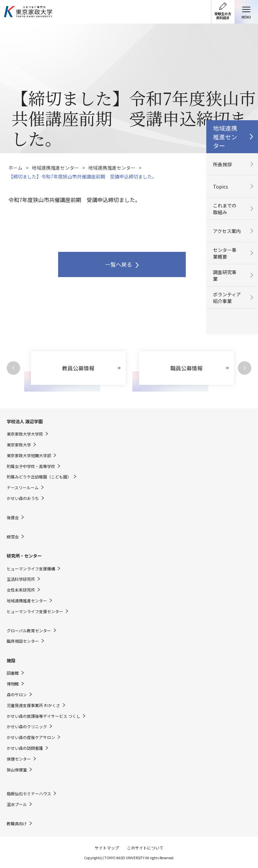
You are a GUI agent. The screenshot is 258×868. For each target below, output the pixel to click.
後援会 (13, 518)
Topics (221, 187)
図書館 (13, 673)
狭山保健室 (17, 770)
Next (245, 368)
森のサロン (17, 695)
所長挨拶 (222, 164)
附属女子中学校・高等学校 (31, 466)
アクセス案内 (227, 231)
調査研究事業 (225, 275)
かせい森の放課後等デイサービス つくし (44, 716)
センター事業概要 (225, 253)
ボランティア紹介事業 (227, 298)
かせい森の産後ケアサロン (31, 737)
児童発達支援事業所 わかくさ (33, 705)
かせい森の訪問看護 (25, 748)
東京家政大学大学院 (25, 434)
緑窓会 (13, 537)
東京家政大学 (19, 445)
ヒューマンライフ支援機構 (31, 569)
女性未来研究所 (21, 590)
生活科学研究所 (21, 579)
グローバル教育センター (29, 631)
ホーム (15, 168)
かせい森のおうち (23, 498)
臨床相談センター (23, 641)
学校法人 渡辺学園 (25, 421)
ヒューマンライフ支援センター (35, 611)
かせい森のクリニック (27, 727)
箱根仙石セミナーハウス (29, 794)
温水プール (17, 804)
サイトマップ (107, 848)
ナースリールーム (23, 488)
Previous (13, 368)
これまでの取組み (225, 209)
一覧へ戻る (119, 264)
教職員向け (17, 824)
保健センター (19, 759)
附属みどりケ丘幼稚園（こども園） (39, 477)
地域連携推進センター (55, 168)
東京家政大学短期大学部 (29, 456)
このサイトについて (145, 848)
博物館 (13, 684)
